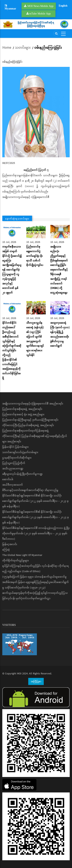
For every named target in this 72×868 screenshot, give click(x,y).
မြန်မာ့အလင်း (10, 544)
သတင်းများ (23, 48)
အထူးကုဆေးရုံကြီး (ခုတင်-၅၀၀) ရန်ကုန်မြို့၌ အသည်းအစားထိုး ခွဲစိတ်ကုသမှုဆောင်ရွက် (60, 334)
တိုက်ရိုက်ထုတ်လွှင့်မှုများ (16, 561)
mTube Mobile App (40, 14)
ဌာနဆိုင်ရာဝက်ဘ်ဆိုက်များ (17, 458)
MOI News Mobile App (41, 6)
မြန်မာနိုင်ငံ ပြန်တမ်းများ (15, 447)
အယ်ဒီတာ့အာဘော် (13, 485)
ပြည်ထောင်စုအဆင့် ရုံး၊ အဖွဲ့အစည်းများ (23, 414)
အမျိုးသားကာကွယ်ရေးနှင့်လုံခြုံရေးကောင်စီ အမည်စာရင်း (33, 404)
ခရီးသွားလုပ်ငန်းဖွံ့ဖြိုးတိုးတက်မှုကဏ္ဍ (22, 474)
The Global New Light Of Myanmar (22, 555)
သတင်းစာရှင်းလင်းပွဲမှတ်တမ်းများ (20, 452)
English (63, 6)
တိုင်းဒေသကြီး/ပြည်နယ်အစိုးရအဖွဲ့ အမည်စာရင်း (28, 425)
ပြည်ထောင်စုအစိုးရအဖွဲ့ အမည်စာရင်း (22, 409)
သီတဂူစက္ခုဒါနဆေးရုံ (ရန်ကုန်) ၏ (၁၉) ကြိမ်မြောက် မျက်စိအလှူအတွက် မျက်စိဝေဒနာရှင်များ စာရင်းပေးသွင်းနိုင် (35, 339)
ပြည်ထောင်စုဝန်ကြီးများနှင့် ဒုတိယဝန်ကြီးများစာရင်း (30, 420)
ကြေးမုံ (6, 550)
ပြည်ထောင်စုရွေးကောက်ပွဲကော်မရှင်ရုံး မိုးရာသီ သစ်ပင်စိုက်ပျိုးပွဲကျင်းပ (35, 256)
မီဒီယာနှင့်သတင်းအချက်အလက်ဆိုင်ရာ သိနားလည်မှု (30, 490)
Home (7, 48)
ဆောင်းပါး (8, 479)
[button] (36, 112)
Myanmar (10, 7)
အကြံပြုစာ (36, 681)
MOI (19, 674)
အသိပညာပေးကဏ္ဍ (13, 469)
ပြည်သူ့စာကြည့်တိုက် (14, 463)
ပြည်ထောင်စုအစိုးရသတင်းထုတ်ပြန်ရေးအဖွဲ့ (26, 431)
